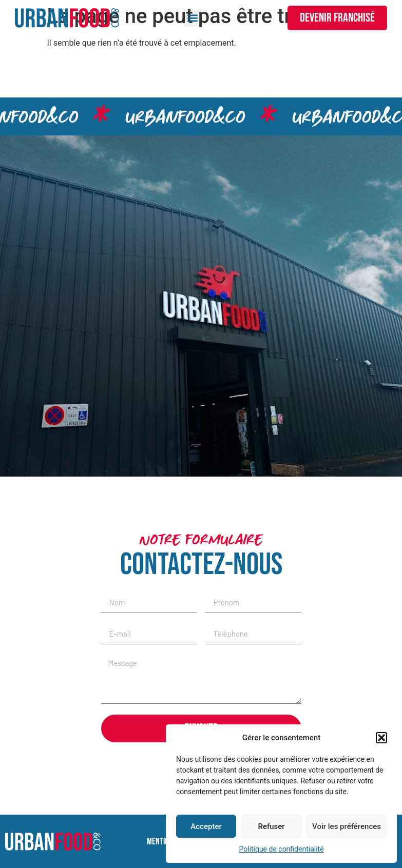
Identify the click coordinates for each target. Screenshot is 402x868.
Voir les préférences (347, 826)
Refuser (271, 826)
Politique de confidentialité (281, 849)
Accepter (206, 826)
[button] (381, 738)
